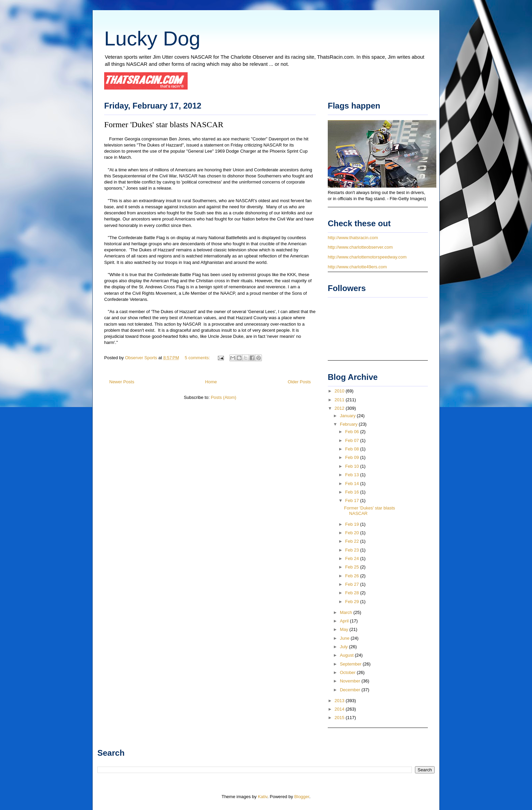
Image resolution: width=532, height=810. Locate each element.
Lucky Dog (152, 38)
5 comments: (198, 358)
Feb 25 (353, 567)
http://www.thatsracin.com (353, 238)
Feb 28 (353, 593)
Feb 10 (353, 466)
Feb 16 (353, 492)
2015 (340, 718)
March (347, 612)
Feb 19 (353, 524)
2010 (340, 391)
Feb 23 (353, 550)
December (351, 690)
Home (211, 382)
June (345, 638)
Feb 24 (353, 558)
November (351, 681)
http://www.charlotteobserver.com (360, 247)
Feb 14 (353, 484)
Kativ (263, 797)
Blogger (302, 797)
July (345, 647)
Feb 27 (353, 584)
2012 (340, 408)
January (348, 416)
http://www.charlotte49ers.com (357, 267)
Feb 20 (353, 533)
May (345, 629)
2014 (340, 709)
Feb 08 (353, 449)
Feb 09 (353, 457)
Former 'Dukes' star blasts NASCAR (164, 124)
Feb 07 (353, 440)
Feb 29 (353, 602)
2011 (340, 400)
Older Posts (299, 382)
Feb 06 (353, 432)
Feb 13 (353, 475)
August (347, 655)
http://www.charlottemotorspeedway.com (367, 257)
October (348, 672)
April (345, 621)
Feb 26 (353, 576)
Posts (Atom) (223, 397)
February (349, 424)
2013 (340, 701)
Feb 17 (353, 500)
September (351, 664)
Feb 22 (353, 541)
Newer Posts (122, 382)
